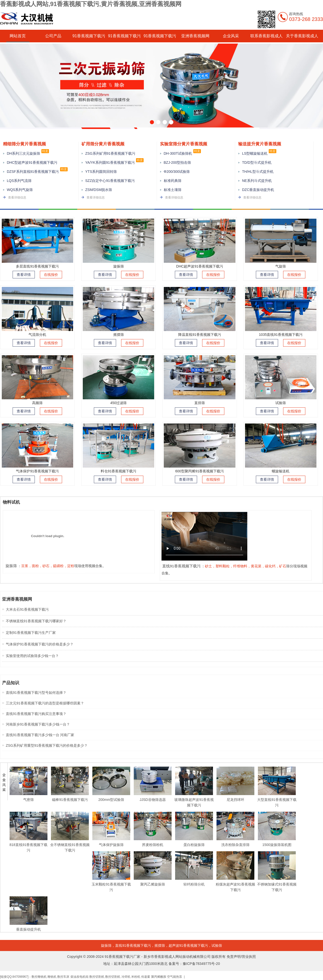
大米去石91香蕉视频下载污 (27, 609)
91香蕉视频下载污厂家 (123, 957)
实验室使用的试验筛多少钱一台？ (32, 656)
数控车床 (63, 977)
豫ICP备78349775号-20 (201, 964)
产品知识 (11, 683)
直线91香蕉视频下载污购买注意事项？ (36, 714)
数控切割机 (97, 977)
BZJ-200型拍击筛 (178, 162)
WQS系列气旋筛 (20, 190)
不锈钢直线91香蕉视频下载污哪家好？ (36, 621)
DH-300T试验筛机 (178, 153)
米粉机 (136, 977)
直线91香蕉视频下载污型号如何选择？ (36, 693)
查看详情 (24, 275)
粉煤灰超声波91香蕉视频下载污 (235, 884)
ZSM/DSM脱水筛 (99, 190)
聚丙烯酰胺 (159, 977)
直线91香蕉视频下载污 (133, 945)
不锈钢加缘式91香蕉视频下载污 (277, 884)
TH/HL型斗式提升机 (258, 172)
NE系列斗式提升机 (257, 181)
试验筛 (217, 945)
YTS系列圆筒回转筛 (101, 172)
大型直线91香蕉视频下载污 (277, 799)
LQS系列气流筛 (19, 181)
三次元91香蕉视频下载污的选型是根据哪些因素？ (45, 703)
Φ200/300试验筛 (177, 172)
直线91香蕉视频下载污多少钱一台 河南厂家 (40, 735)
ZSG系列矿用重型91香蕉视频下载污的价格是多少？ (47, 745)
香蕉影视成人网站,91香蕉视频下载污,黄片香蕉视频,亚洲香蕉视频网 (91, 4)
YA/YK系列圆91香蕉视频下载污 (110, 162)
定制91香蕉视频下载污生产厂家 (31, 633)
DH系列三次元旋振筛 (23, 153)
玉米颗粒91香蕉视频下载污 (111, 884)
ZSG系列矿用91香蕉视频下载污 (110, 153)
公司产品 (53, 36)
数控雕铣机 (39, 977)
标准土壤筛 (173, 190)
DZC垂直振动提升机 (258, 190)
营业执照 (249, 957)
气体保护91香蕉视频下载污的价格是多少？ (40, 644)
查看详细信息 (17, 198)
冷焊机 (126, 977)
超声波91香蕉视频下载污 (188, 945)
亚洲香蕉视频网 (195, 36)
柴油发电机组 (79, 977)
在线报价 (51, 275)
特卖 (45, 151)
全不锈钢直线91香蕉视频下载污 (70, 845)
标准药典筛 (173, 181)
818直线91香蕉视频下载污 (29, 845)
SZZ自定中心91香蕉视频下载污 (110, 181)
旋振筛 (106, 945)
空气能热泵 (175, 977)
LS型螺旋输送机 (255, 153)
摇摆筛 (160, 945)
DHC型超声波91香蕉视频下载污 (32, 162)
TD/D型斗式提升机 (257, 162)
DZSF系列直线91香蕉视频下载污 (33, 172)
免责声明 (234, 957)
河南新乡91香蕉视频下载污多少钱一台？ (38, 724)
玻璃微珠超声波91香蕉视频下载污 (194, 799)
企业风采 (231, 36)
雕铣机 (52, 977)
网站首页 (18, 36)
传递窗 (146, 977)
